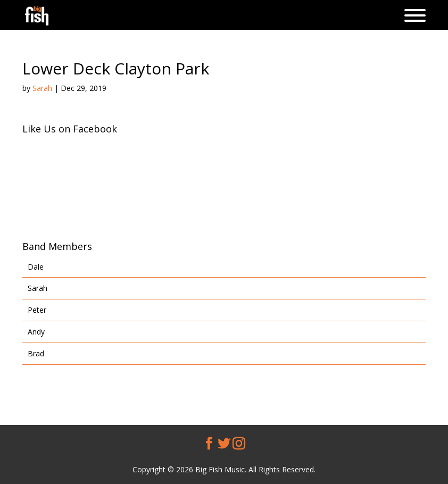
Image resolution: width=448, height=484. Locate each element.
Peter (37, 310)
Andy (36, 332)
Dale (36, 267)
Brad (36, 353)
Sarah (42, 88)
